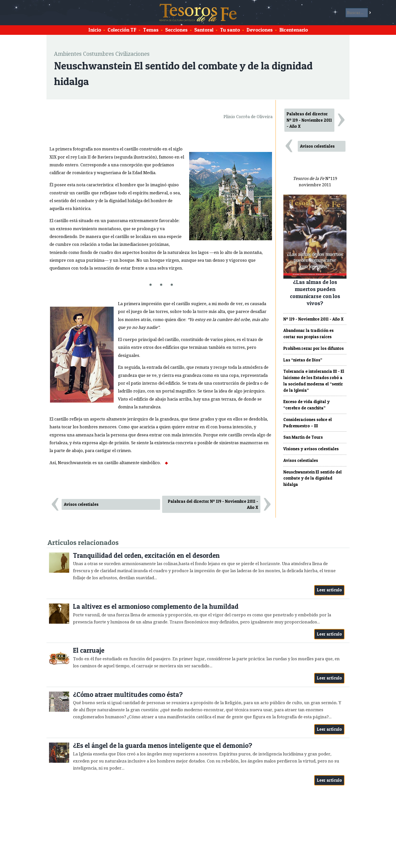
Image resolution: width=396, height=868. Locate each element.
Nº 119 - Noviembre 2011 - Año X (313, 319)
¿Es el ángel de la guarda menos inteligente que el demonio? (163, 745)
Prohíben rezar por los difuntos (314, 348)
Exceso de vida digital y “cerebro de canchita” (306, 405)
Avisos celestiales (81, 504)
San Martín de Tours (303, 437)
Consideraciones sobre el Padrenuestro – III (308, 423)
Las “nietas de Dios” (303, 360)
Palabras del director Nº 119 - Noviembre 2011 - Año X (213, 504)
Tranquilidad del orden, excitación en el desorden (146, 555)
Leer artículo (329, 590)
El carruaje (89, 650)
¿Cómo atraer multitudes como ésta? (128, 694)
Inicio (95, 30)
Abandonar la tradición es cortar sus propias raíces (308, 334)
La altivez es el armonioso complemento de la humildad (156, 606)
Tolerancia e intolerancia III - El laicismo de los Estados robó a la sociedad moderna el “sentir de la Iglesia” (314, 381)
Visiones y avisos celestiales (311, 449)
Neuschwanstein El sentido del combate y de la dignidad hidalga (313, 478)
